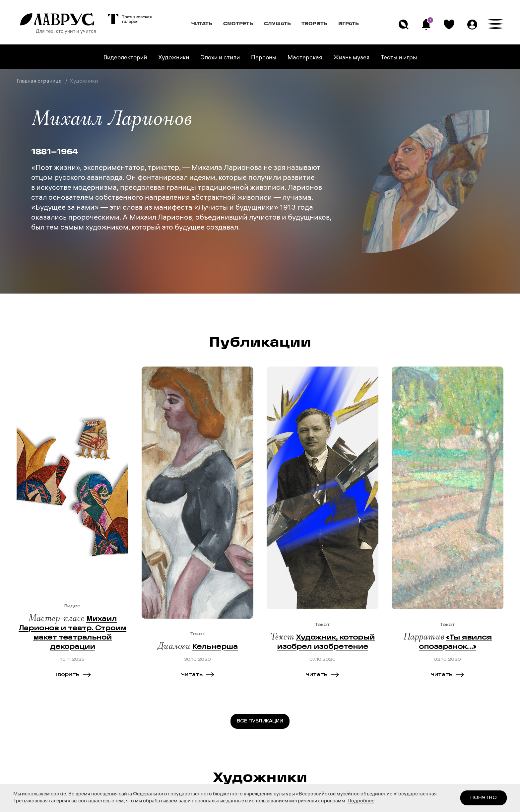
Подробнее (361, 801)
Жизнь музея (351, 58)
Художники (174, 58)
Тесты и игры (399, 58)
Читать (202, 24)
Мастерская (305, 58)
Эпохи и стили (220, 58)
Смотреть (238, 24)
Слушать (277, 24)
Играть (349, 24)
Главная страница (40, 81)
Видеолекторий (125, 58)
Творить (314, 24)
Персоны (264, 58)
